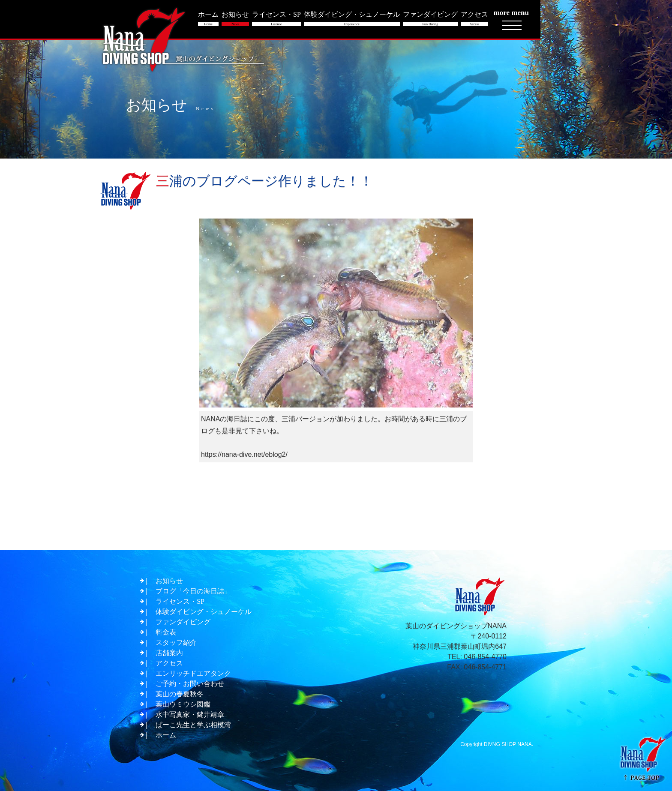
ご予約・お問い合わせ (190, 684)
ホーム (166, 735)
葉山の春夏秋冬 (180, 694)
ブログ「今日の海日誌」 (193, 591)
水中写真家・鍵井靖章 (190, 715)
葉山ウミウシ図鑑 (183, 704)
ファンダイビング (183, 622)
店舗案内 (169, 653)
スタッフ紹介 (176, 643)
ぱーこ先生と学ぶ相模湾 (193, 725)
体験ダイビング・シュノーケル (204, 612)
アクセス (169, 663)
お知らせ (169, 581)
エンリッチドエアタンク (193, 673)
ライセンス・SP (180, 601)
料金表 (166, 632)
